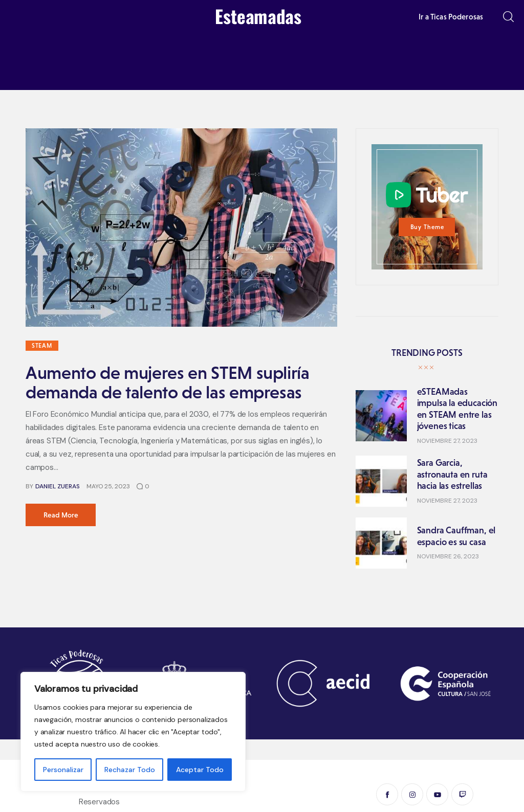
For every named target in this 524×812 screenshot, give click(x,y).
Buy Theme (428, 227)
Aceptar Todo (200, 770)
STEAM (42, 346)
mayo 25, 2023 (108, 486)
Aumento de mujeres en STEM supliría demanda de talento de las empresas (168, 382)
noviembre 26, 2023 (448, 556)
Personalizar (63, 770)
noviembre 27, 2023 (447, 441)
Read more (61, 515)
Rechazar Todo (130, 770)
